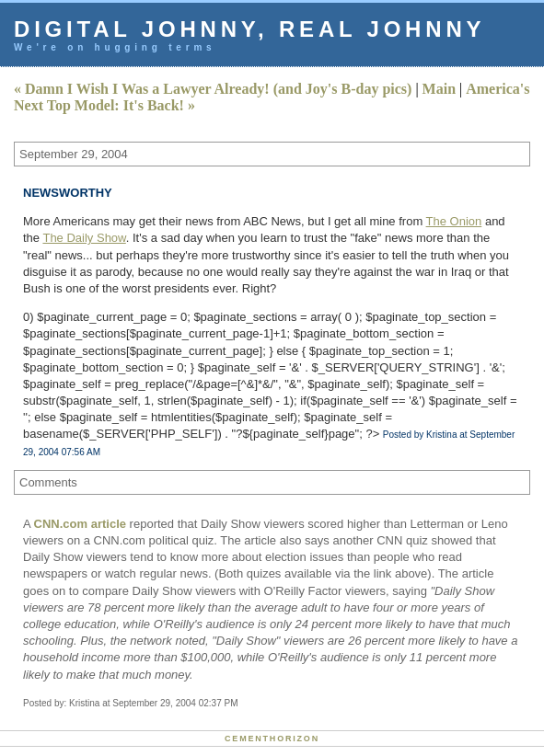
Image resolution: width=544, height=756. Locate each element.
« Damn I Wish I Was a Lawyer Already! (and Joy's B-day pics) (213, 89)
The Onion (454, 221)
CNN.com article (80, 524)
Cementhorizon (272, 739)
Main (439, 89)
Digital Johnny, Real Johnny (249, 29)
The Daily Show (84, 238)
